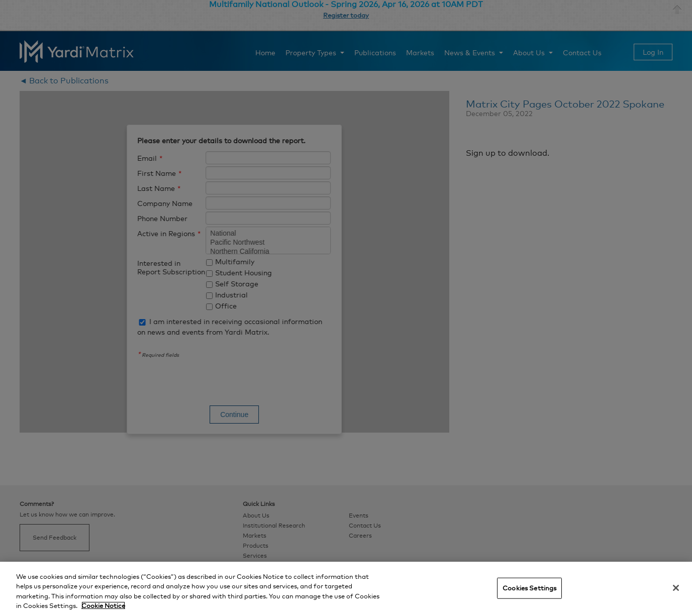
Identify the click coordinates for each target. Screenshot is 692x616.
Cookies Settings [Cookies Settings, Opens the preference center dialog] (529, 588)
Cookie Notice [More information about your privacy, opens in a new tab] (103, 605)
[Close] (676, 588)
